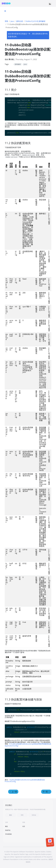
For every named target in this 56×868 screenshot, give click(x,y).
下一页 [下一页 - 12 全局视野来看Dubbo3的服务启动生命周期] (46, 792)
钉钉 (22, 815)
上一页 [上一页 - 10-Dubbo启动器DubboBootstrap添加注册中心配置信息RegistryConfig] (13, 792)
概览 (6, 826)
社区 (24, 826)
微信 (11, 815)
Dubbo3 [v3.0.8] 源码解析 (35, 21)
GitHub (34, 815)
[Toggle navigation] (50, 4)
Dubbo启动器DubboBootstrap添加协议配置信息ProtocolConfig (25, 781)
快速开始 (8, 830)
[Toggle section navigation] (5, 11)
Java (12, 21)
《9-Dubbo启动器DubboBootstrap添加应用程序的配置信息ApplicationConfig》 (28, 745)
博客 (6, 21)
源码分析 (20, 21)
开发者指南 (8, 834)
